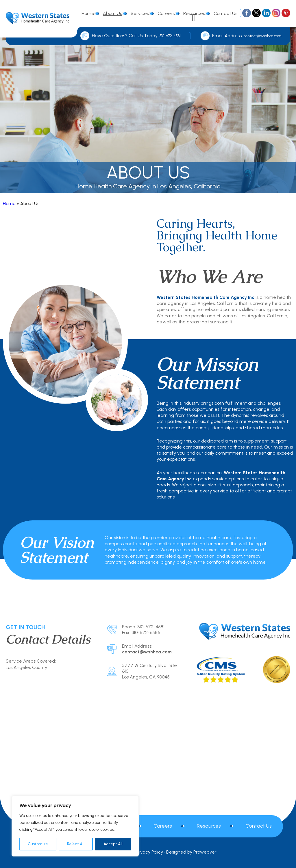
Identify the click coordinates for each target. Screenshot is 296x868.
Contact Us (225, 13)
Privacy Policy (149, 852)
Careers (166, 13)
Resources (209, 826)
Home (88, 13)
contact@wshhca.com (258, 36)
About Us (112, 13)
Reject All (76, 844)
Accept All (113, 844)
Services (140, 13)
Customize (38, 844)
